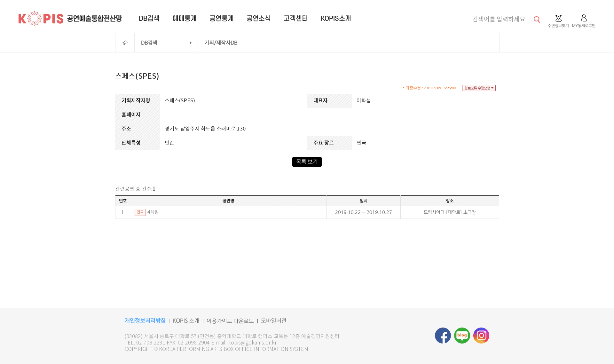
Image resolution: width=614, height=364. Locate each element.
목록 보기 (307, 162)
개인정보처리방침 (145, 321)
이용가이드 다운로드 (230, 321)
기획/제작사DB (221, 43)
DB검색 (149, 43)
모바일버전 (274, 321)
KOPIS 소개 (186, 321)
